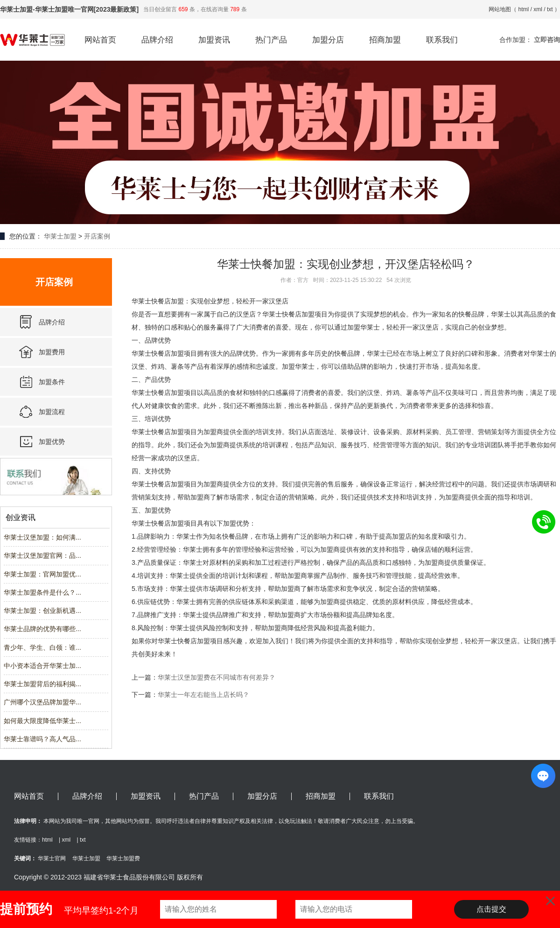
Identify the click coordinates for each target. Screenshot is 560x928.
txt (550, 9)
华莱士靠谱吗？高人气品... (42, 739)
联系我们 (442, 40)
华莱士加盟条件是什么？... (42, 592)
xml (538, 9)
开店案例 (97, 236)
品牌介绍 (157, 40)
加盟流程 (52, 412)
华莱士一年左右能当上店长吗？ (203, 695)
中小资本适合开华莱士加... (42, 666)
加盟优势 (52, 442)
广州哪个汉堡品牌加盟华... (42, 702)
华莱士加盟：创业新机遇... (42, 611)
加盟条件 (52, 382)
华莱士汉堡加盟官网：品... (42, 555)
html (524, 9)
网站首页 (100, 40)
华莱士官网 (52, 858)
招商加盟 (385, 40)
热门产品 (271, 40)
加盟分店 (328, 40)
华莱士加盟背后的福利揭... (42, 684)
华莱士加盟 (60, 236)
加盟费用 (52, 352)
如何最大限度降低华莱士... (42, 721)
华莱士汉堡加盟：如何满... (42, 537)
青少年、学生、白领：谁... (42, 647)
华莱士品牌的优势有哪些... (42, 629)
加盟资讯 (214, 40)
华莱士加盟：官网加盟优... (42, 574)
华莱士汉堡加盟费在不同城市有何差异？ (217, 677)
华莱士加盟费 (123, 858)
